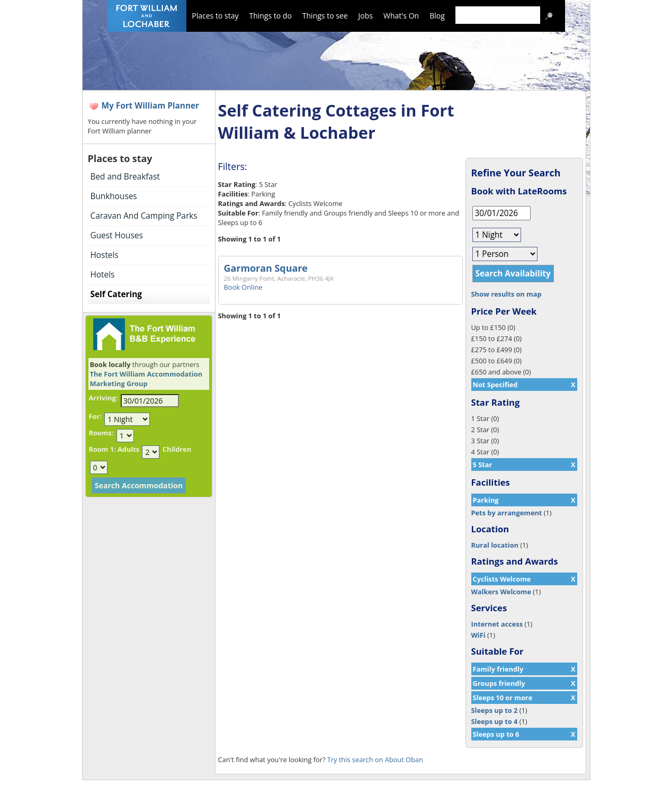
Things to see (325, 16)
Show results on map (507, 294)
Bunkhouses (114, 196)
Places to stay (215, 16)
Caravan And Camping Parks (144, 216)
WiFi (478, 635)
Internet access (497, 624)
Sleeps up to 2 (495, 710)
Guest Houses (117, 235)
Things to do (270, 16)
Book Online (243, 287)
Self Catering (116, 294)
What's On (401, 16)
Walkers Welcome (501, 592)
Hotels (103, 275)
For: (95, 416)
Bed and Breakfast (125, 177)
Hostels (105, 255)
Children (177, 449)
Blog (437, 16)
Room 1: (102, 449)
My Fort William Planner (151, 106)
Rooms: (101, 433)
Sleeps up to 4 (495, 721)
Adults (128, 449)
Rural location (495, 545)
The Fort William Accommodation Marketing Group (146, 379)
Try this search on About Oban (375, 760)
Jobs (366, 16)
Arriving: (104, 398)
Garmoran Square (266, 268)
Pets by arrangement (507, 513)
